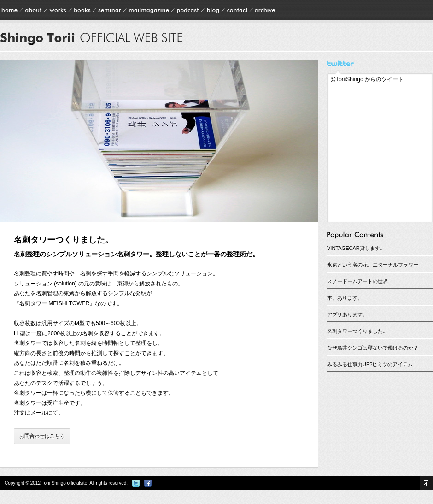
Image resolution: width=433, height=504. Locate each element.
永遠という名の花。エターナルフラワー (373, 265)
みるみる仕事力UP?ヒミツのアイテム (370, 364)
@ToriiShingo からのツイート (367, 79)
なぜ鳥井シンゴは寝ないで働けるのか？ (373, 348)
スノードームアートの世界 (357, 281)
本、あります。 (345, 298)
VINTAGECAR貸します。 (356, 248)
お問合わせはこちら (42, 436)
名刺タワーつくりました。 (357, 331)
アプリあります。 (347, 314)
